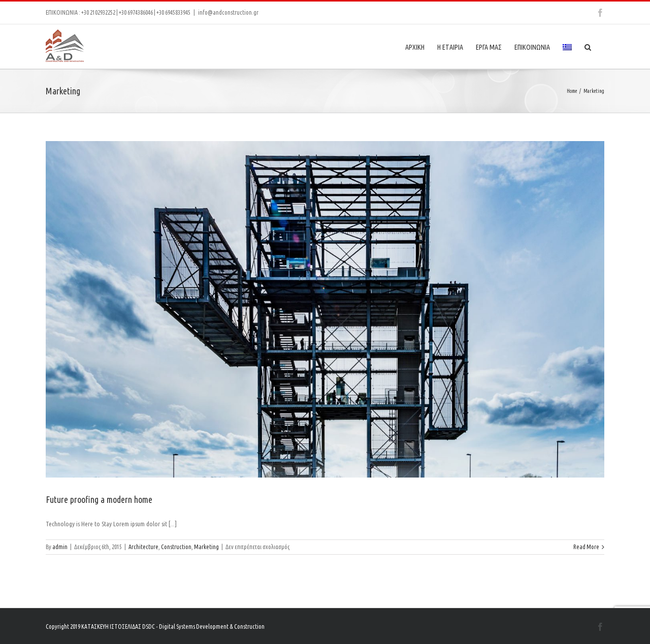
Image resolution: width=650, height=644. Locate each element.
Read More (586, 547)
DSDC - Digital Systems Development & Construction (203, 626)
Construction (176, 547)
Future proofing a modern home (99, 499)
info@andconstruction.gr (228, 12)
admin (60, 547)
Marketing (206, 547)
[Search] (588, 46)
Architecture (143, 547)
